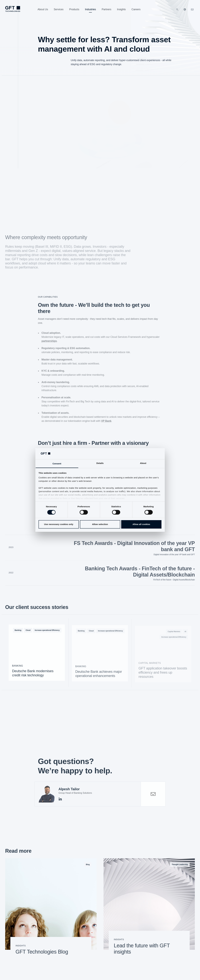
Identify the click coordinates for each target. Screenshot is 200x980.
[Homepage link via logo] (13, 9)
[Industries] (90, 9)
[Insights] (121, 9)
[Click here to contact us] (192, 10)
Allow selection (100, 524)
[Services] (59, 9)
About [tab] (143, 463)
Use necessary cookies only (59, 524)
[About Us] (43, 9)
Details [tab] (100, 463)
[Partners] (106, 9)
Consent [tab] (57, 464)
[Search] (177, 10)
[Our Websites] (185, 10)
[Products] (74, 9)
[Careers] (136, 9)
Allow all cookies (141, 524)
